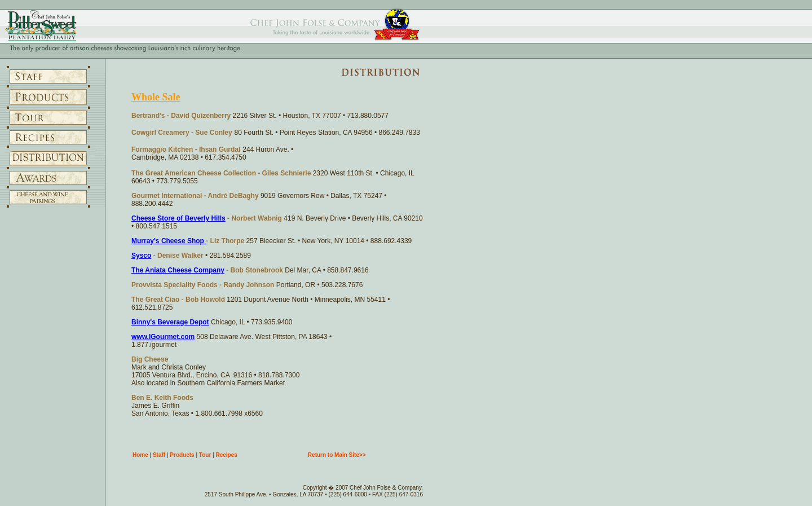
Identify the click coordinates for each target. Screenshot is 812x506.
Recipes (226, 455)
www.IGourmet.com (163, 337)
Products (182, 455)
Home (140, 455)
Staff (159, 455)
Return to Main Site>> (337, 455)
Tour (205, 455)
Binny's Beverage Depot (170, 322)
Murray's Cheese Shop (169, 241)
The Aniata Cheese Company (178, 270)
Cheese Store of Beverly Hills (178, 218)
